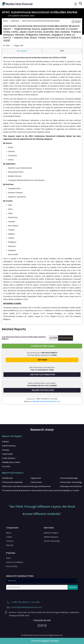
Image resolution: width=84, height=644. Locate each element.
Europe (6, 450)
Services (49, 528)
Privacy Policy (12, 566)
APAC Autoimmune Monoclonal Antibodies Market (41, 21)
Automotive (36, 482)
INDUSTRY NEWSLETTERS (20, 576)
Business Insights (51, 533)
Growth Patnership (52, 541)
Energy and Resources (40, 486)
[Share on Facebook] (73, 21)
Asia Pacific (7, 454)
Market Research (51, 537)
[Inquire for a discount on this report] (42, 390)
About (9, 533)
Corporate (12, 528)
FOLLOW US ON (42, 620)
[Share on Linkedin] (76, 21)
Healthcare (15, 21)
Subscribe (73, 587)
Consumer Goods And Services (16, 491)
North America (9, 446)
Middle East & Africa (11, 462)
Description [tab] (22, 51)
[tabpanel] (42, 189)
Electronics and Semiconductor (16, 486)
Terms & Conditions (15, 562)
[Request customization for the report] (42, 375)
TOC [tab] (62, 51)
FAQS (8, 558)
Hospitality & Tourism (70, 491)
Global (5, 442)
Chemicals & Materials (12, 482)
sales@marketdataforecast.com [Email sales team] (46, 401)
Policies (11, 553)
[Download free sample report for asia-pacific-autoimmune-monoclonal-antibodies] (42, 346)
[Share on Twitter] (79, 21)
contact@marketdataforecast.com (24, 607)
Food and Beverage (69, 478)
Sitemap (10, 545)
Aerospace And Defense (71, 486)
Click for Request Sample (45, 641)
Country (6, 466)
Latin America (8, 458)
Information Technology (71, 482)
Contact (10, 541)
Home (6, 21)
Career (9, 537)
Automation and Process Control (45, 491)
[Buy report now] (42, 360)
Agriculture (36, 478)
